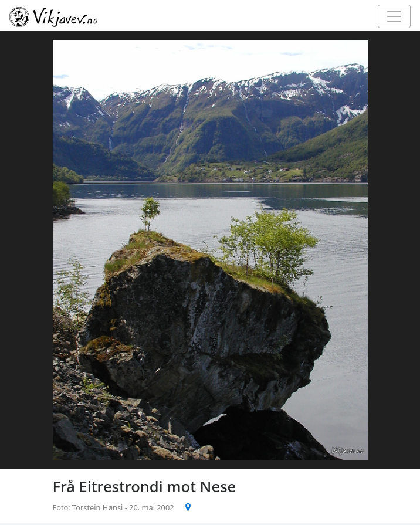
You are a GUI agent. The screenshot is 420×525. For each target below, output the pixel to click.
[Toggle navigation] (394, 16)
